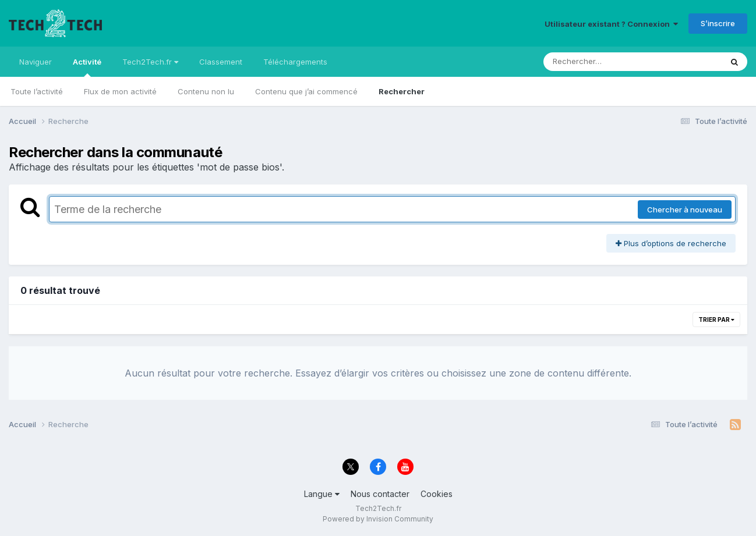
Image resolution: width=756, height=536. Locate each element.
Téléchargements (295, 62)
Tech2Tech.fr (150, 62)
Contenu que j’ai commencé (306, 91)
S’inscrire (718, 23)
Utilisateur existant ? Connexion (611, 24)
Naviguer (36, 62)
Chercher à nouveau (685, 210)
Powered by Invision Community (378, 519)
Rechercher (402, 91)
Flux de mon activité (120, 91)
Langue (322, 494)
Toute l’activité (37, 91)
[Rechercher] (599, 62)
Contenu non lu (206, 91)
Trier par (716, 320)
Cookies (437, 494)
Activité (87, 67)
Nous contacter (380, 494)
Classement (221, 62)
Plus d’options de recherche (671, 243)
